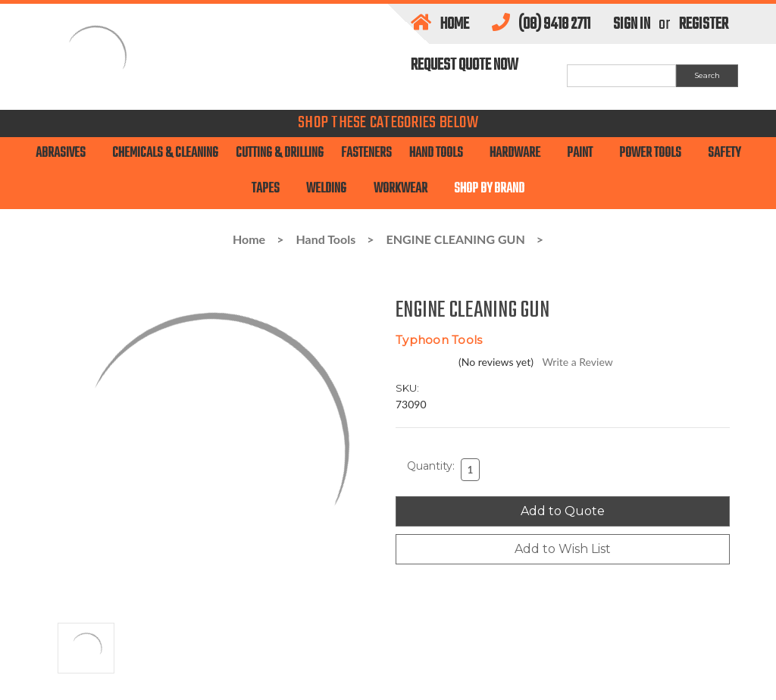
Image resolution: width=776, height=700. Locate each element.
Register (704, 24)
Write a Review (577, 362)
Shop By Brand (489, 189)
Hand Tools (441, 153)
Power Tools (655, 153)
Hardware (519, 153)
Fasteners (366, 153)
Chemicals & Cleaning (165, 153)
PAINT (584, 153)
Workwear (405, 189)
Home (440, 24)
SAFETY (724, 153)
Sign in (632, 24)
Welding (331, 189)
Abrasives (65, 153)
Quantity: (431, 466)
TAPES (270, 189)
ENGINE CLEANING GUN (456, 239)
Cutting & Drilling (280, 153)
